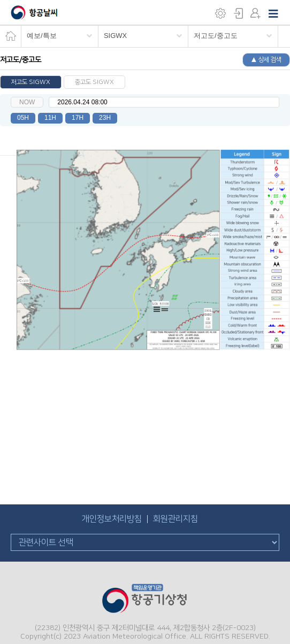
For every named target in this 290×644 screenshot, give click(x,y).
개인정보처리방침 (112, 519)
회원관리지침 (175, 519)
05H (23, 118)
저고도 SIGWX (31, 82)
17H (78, 118)
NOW (27, 102)
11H (50, 118)
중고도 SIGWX (94, 82)
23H (105, 118)
